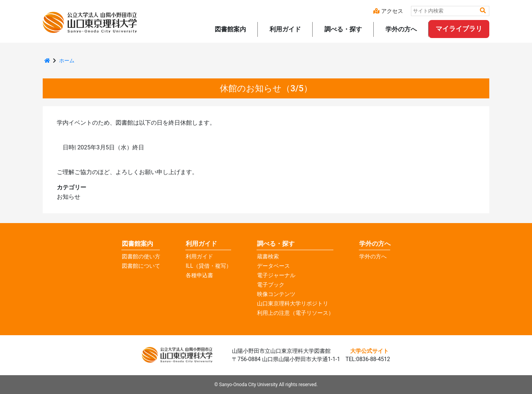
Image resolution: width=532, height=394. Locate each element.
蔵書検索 (268, 256)
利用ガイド (199, 256)
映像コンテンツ (276, 294)
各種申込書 (199, 275)
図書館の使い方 (141, 256)
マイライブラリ (459, 29)
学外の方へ (375, 244)
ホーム (67, 61)
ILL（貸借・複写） (209, 266)
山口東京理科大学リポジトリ (293, 303)
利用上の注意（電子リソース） (295, 313)
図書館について (141, 266)
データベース (273, 266)
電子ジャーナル (276, 275)
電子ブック (271, 285)
